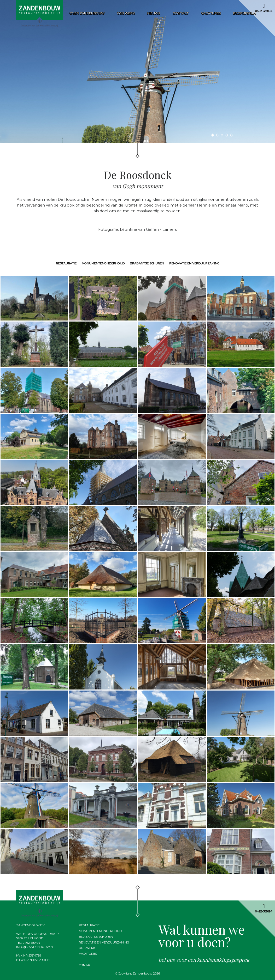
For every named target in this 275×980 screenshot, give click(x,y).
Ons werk (126, 13)
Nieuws (154, 13)
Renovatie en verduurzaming (194, 263)
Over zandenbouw (87, 13)
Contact (181, 13)
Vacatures (211, 13)
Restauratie (66, 263)
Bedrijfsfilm (245, 13)
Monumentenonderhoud (103, 263)
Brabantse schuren (147, 263)
